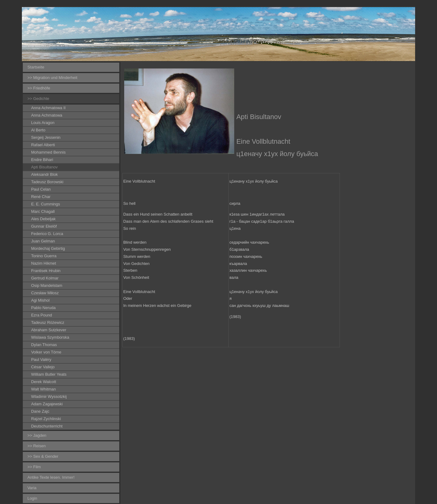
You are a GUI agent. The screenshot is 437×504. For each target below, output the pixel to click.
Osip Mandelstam (47, 285)
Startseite (36, 67)
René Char (41, 197)
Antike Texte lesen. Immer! (51, 477)
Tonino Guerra (44, 256)
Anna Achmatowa (47, 115)
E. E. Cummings (46, 204)
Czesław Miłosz (45, 293)
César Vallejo (43, 367)
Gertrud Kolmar (45, 278)
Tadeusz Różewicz (48, 322)
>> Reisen (37, 446)
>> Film (34, 467)
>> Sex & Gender (43, 456)
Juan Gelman (43, 241)
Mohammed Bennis (48, 152)
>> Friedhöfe (39, 88)
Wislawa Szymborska (50, 337)
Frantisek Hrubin (46, 271)
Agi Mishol (40, 300)
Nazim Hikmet (44, 263)
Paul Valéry (41, 359)
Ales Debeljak (43, 219)
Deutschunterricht (47, 426)
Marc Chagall (43, 211)
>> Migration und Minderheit (52, 78)
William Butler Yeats (49, 374)
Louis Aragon (43, 123)
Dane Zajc (40, 411)
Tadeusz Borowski (47, 182)
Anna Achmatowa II (48, 108)
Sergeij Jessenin (46, 137)
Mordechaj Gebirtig (48, 248)
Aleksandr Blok (45, 174)
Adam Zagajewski (47, 404)
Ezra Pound (42, 315)
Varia (32, 488)
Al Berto (38, 130)
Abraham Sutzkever (49, 330)
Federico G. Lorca (47, 234)
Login (32, 498)
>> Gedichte (38, 99)
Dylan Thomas (44, 345)
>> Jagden (37, 435)
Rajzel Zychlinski (46, 419)
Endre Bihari (42, 160)
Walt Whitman (43, 389)
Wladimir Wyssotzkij (49, 397)
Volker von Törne (46, 352)
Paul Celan (41, 189)
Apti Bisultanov (44, 167)
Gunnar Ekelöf (44, 226)
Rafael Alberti (43, 145)
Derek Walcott (44, 382)
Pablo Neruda (43, 308)
